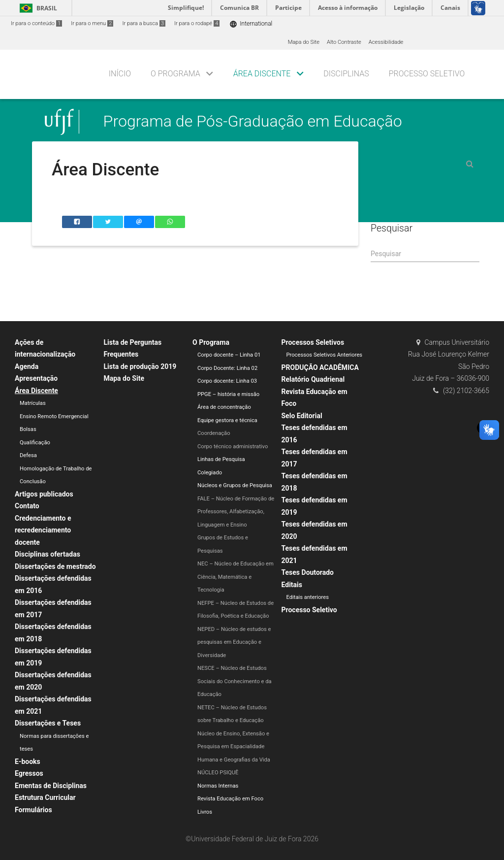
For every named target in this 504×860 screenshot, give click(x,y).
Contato (27, 506)
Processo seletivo (427, 74)
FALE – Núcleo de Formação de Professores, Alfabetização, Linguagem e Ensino (236, 512)
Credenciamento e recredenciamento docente (43, 530)
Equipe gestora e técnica (227, 420)
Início (120, 74)
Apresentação (36, 378)
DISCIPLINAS (346, 74)
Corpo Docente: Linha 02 (227, 368)
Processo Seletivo (309, 610)
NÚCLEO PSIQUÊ (218, 773)
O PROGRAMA (175, 74)
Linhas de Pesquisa (221, 459)
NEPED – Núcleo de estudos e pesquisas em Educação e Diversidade (234, 642)
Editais (292, 585)
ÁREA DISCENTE (262, 74)
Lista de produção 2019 (140, 366)
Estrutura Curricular (45, 797)
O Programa (211, 342)
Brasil (37, 8)
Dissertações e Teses (48, 723)
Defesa (28, 455)
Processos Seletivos (313, 342)
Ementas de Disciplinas (51, 786)
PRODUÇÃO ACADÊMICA (320, 367)
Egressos (29, 773)
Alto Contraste (344, 42)
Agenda (27, 366)
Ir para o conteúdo (36, 23)
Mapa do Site (304, 42)
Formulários (33, 810)
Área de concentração (224, 407)
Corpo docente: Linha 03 (227, 381)
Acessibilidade (386, 42)
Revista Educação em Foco (230, 799)
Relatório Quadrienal (313, 379)
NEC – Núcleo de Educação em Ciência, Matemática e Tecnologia (236, 577)
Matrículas (33, 403)
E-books (28, 761)
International (251, 24)
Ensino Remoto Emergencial (54, 416)
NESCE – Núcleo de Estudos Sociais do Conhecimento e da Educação (235, 681)
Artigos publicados (44, 494)
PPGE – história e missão (228, 394)
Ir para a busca (144, 23)
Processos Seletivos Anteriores (325, 355)
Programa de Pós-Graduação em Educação (253, 122)
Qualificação (35, 443)
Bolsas (28, 429)
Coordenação (214, 433)
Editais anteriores (308, 597)
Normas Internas (218, 786)
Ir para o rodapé (197, 23)
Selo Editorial (302, 416)
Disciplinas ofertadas (47, 554)
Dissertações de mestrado (55, 566)
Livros (205, 812)
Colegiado (210, 473)
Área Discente (36, 391)
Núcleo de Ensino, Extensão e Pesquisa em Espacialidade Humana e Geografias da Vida (234, 747)
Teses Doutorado (308, 572)
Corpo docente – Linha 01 (229, 355)
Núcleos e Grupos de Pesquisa (235, 485)
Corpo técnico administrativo (233, 447)
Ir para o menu (92, 23)
